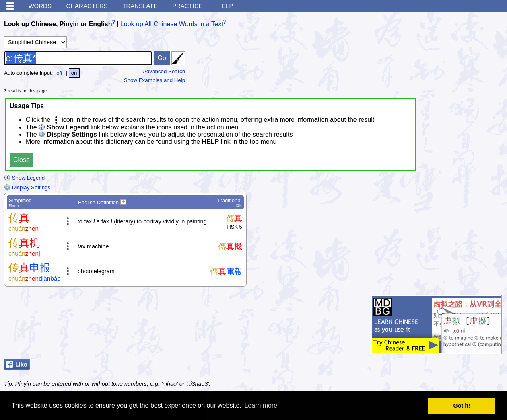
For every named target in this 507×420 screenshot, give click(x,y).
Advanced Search (164, 71)
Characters (87, 6)
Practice (188, 6)
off (59, 73)
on (74, 73)
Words (40, 6)
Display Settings (27, 187)
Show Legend (24, 178)
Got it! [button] (462, 406)
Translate (140, 6)
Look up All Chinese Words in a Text (172, 24)
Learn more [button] (261, 405)
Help (225, 6)
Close (22, 160)
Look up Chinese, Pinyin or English (58, 24)
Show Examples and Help (155, 80)
